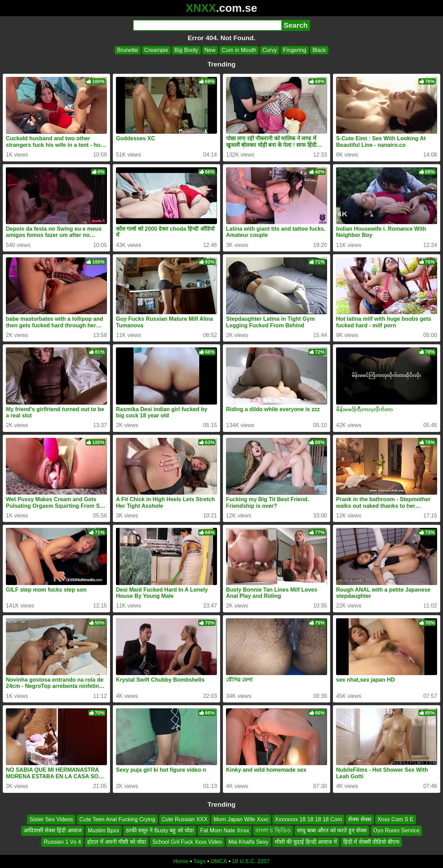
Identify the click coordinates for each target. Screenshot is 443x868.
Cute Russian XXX (185, 819)
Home (181, 861)
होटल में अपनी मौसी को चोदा (117, 842)
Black (319, 50)
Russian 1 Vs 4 (62, 842)
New (210, 50)
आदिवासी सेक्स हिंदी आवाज (53, 831)
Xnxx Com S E (396, 819)
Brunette (127, 50)
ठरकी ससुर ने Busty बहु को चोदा (160, 831)
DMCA (219, 861)
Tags (200, 861)
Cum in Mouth (239, 50)
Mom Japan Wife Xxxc (241, 819)
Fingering (295, 50)
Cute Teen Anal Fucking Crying (117, 819)
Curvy (270, 50)
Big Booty (186, 50)
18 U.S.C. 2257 (251, 861)
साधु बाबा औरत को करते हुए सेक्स (332, 831)
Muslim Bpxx (104, 831)
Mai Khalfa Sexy (248, 842)
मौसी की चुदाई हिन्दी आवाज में (306, 842)
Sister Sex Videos (51, 819)
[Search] (207, 25)
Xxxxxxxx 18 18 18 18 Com (308, 819)
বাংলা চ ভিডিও (273, 831)
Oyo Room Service (396, 831)
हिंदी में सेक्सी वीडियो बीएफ (371, 842)
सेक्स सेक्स (360, 819)
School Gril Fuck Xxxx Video (187, 842)
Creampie (156, 50)
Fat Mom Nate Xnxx (224, 831)
